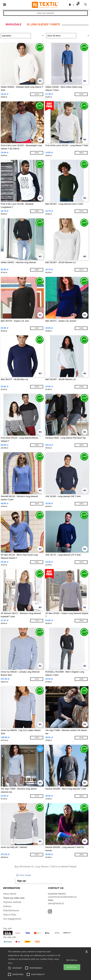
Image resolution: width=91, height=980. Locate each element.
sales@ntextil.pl (56, 903)
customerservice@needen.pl (62, 897)
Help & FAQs (10, 915)
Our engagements (12, 919)
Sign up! (22, 881)
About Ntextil (10, 894)
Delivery (7, 906)
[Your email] (38, 875)
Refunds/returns (11, 910)
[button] (70, 4)
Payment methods (12, 902)
